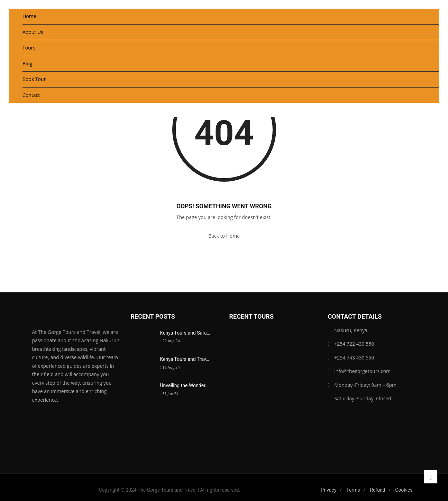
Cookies (404, 490)
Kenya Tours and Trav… (185, 359)
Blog (28, 63)
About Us (33, 32)
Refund (377, 490)
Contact (31, 95)
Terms (353, 490)
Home (29, 16)
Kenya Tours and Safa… (185, 333)
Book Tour (34, 79)
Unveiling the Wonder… (184, 385)
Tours (29, 48)
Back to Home (224, 236)
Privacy (328, 490)
